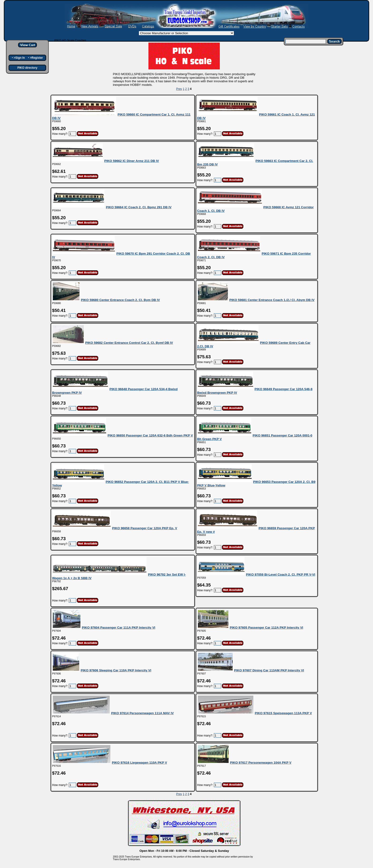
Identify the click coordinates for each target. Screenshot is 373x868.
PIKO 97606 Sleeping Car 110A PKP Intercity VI (116, 670)
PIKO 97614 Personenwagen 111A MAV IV (142, 713)
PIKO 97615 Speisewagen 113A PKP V (283, 713)
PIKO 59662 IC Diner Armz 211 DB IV (132, 161)
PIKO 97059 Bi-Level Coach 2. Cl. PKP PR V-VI (281, 575)
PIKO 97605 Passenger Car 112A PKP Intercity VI (266, 628)
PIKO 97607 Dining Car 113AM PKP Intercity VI (269, 670)
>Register (36, 58)
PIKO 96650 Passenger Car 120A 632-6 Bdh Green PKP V (150, 435)
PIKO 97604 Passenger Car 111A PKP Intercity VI (118, 628)
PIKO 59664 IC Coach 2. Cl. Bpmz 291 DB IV (139, 207)
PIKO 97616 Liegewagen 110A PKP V (139, 763)
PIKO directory (27, 68)
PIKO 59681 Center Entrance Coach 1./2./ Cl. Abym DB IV (272, 300)
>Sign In (19, 58)
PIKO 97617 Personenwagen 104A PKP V (261, 763)
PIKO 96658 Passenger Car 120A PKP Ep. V (145, 528)
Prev (179, 89)
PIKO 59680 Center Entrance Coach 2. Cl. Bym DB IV (120, 300)
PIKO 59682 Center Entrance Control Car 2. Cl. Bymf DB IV (129, 343)
